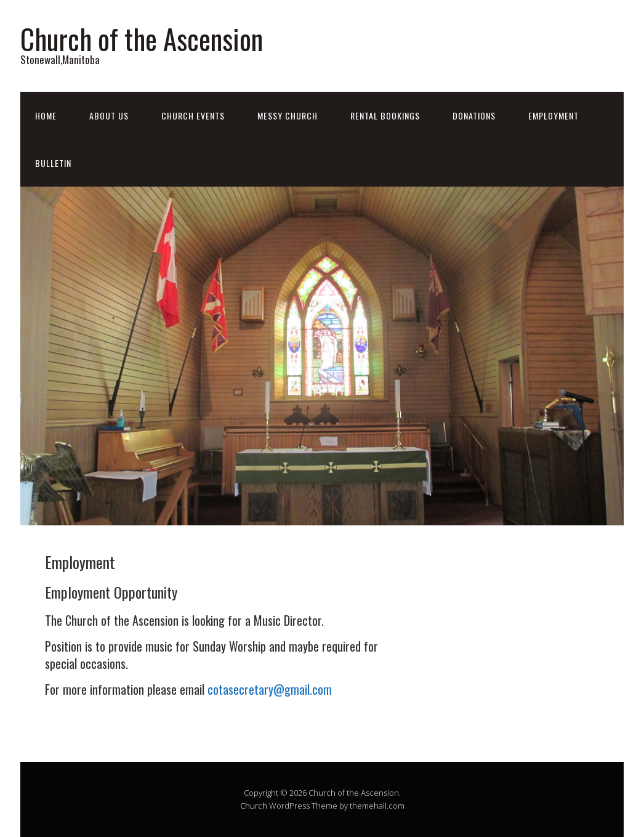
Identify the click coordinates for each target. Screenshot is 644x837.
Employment (553, 115)
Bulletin (53, 163)
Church (254, 806)
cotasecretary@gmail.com (270, 689)
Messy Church (288, 115)
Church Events (193, 115)
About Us (109, 115)
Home (46, 115)
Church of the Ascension (142, 38)
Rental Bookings (385, 115)
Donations (474, 115)
